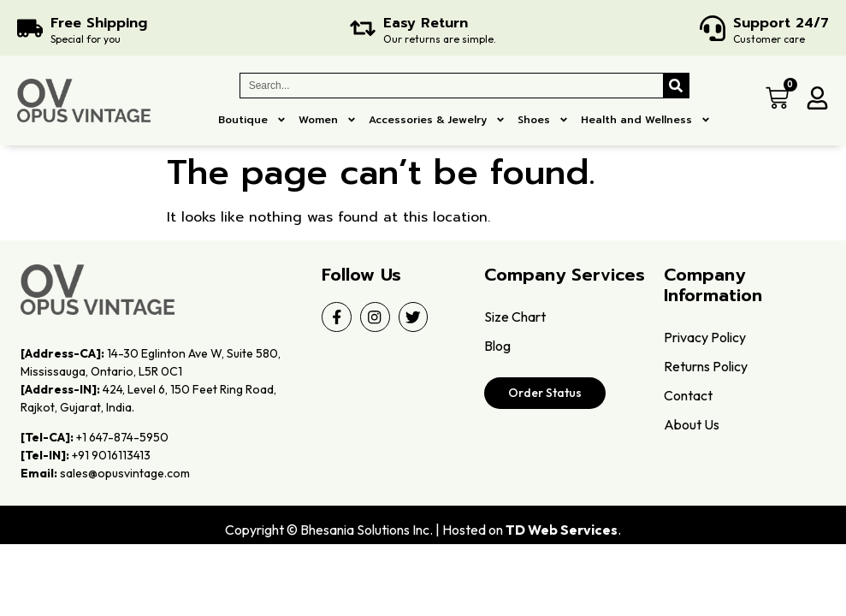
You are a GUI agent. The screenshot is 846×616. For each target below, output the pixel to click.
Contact (688, 395)
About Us (692, 424)
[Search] (676, 86)
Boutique (252, 120)
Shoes (543, 120)
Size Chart (515, 317)
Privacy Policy (705, 337)
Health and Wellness (646, 120)
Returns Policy (706, 366)
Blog (497, 346)
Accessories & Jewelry (437, 120)
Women (328, 120)
